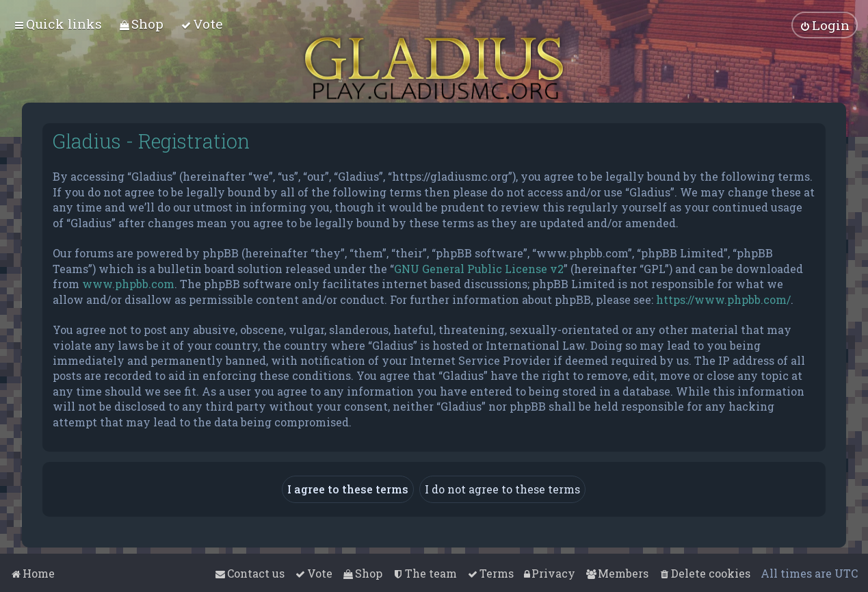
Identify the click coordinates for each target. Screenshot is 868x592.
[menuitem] (141, 24)
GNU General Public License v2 (479, 268)
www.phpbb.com (128, 283)
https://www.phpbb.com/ (723, 298)
